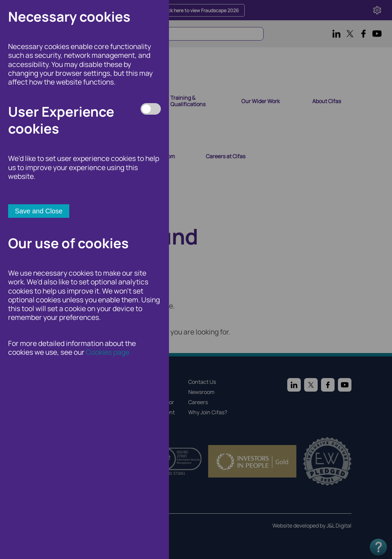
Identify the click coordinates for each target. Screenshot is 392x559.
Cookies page (108, 352)
